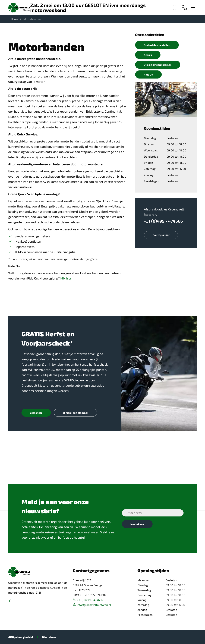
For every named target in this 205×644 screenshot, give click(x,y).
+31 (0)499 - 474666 (164, 222)
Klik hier (66, 278)
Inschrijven (138, 524)
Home (15, 19)
